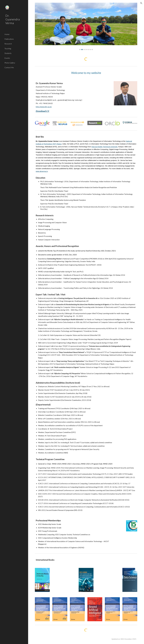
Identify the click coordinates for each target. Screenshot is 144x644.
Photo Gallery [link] (10, 63)
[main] (86, 73)
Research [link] (8, 44)
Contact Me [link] (9, 67)
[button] (141, 3)
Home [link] (7, 34)
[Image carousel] (86, 26)
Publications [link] (9, 39)
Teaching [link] (8, 48)
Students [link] (8, 53)
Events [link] (7, 58)
